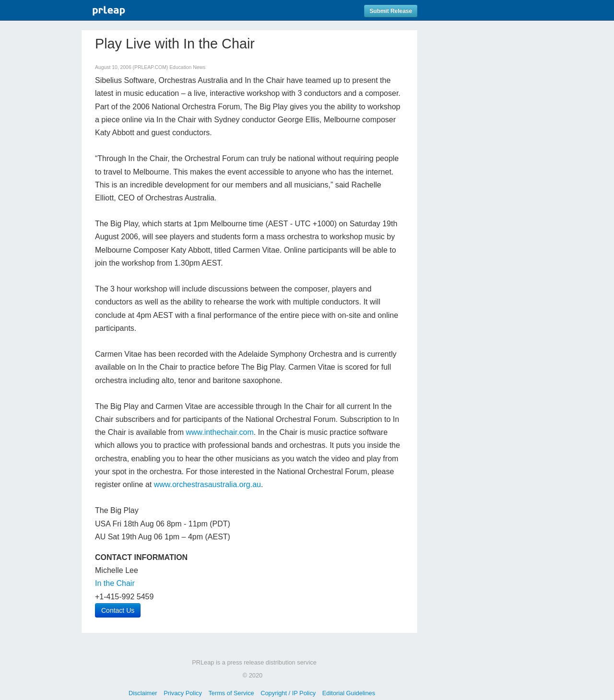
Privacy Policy (183, 693)
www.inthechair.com (219, 432)
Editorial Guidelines (349, 693)
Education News (187, 67)
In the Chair (115, 583)
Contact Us (118, 610)
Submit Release (391, 11)
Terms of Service (231, 693)
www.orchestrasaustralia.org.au (207, 484)
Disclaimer (143, 693)
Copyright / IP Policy (288, 693)
